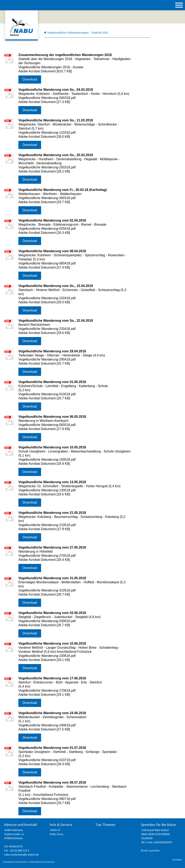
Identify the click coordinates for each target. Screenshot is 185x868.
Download (30, 79)
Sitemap (50, 862)
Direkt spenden (150, 850)
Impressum (8, 862)
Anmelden (177, 860)
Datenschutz (21, 862)
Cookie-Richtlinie (37, 862)
